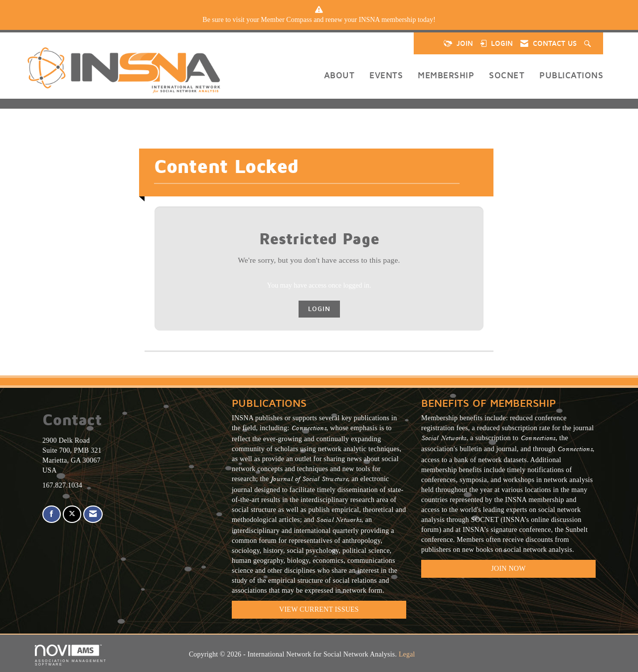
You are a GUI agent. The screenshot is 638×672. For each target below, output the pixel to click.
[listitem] (319, 20)
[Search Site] (589, 43)
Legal (407, 654)
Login (319, 309)
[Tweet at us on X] (72, 514)
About (339, 75)
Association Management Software (71, 655)
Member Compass (286, 20)
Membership (446, 75)
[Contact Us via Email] (93, 514)
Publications (571, 75)
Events (386, 75)
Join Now (508, 569)
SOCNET (507, 75)
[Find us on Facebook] (52, 514)
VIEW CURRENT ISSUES (319, 609)
